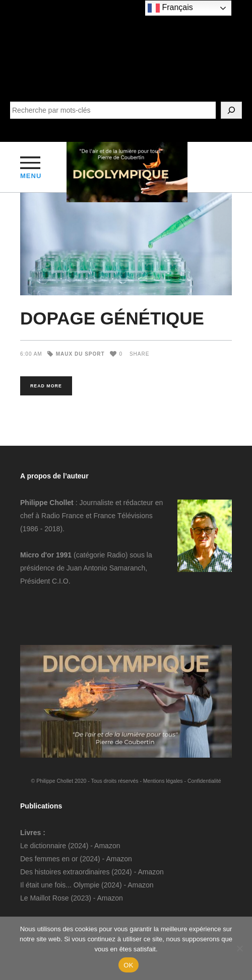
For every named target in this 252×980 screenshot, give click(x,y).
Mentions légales (163, 781)
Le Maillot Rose (45, 898)
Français (170, 8)
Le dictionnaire (43, 846)
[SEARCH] (231, 110)
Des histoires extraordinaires (65, 872)
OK (128, 965)
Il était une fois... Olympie (60, 885)
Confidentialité (204, 781)
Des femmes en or (49, 859)
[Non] (239, 948)
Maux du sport (80, 354)
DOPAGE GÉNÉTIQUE (112, 318)
